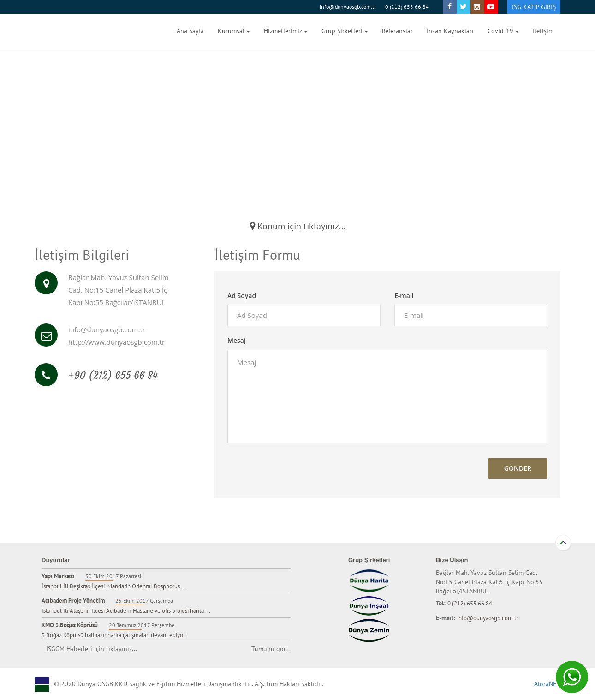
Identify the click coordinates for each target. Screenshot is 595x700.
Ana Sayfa (190, 31)
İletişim (543, 31)
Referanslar (397, 31)
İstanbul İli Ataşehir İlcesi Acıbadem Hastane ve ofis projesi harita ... (126, 611)
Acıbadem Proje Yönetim (74, 601)
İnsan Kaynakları (450, 31)
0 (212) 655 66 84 (407, 7)
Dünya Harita (71, 31)
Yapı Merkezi (59, 576)
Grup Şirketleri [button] (345, 31)
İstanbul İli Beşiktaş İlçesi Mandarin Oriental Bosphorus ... (115, 586)
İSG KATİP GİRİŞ (534, 7)
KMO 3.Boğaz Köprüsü (70, 625)
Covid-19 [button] (503, 31)
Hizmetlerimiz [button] (286, 31)
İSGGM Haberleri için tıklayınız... (92, 649)
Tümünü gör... (271, 649)
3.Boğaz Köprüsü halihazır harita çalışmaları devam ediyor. (114, 635)
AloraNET (547, 684)
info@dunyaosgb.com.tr (348, 7)
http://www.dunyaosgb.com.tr (116, 342)
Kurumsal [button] (234, 31)
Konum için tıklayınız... (298, 226)
